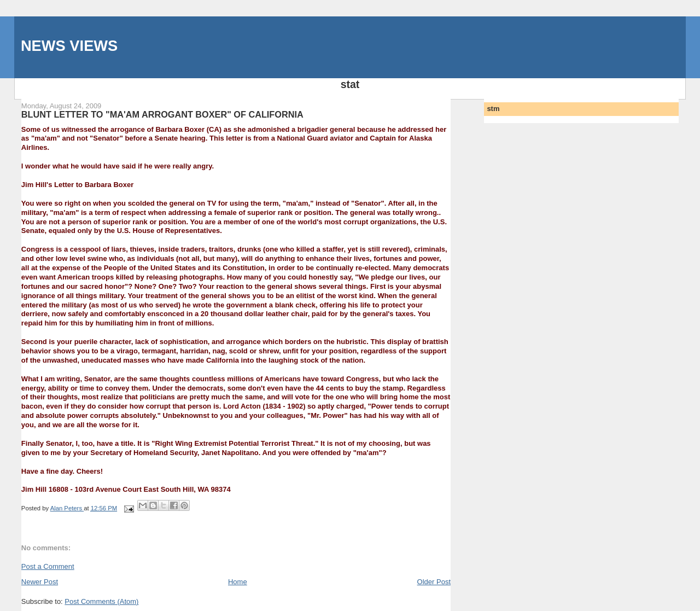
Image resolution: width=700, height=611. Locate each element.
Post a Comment (48, 566)
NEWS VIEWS (69, 46)
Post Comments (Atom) (101, 601)
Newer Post (40, 582)
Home (238, 582)
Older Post (434, 582)
